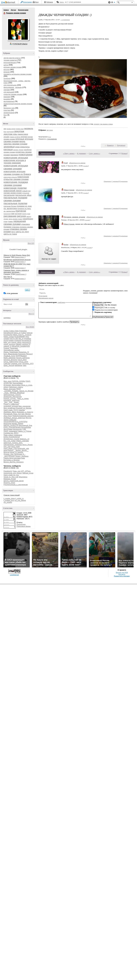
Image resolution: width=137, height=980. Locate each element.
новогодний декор (13, 191)
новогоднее (26, 155)
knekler (11, 341)
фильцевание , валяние (13, 87)
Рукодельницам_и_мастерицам (16, 485)
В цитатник (123, 181)
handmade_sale (23, 449)
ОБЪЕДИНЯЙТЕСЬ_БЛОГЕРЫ (15, 422)
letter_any (7, 342)
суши (5, 222)
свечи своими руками (15, 219)
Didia (17, 331)
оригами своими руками (13, 193)
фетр (13, 232)
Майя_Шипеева (10, 358)
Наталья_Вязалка (10, 360)
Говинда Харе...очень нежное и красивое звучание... (16, 271)
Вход (37, 2)
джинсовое (23, 134)
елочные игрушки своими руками (18, 140)
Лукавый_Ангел (10, 356)
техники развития (10, 60)
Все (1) (31, 314)
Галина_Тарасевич (11, 348)
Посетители (21, 524)
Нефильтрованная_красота (23, 416)
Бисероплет (18, 429)
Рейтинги (50, 2)
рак (13, 214)
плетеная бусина (10, 206)
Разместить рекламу (122, 576)
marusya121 (26, 342)
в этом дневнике (12, 293)
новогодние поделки (15, 188)
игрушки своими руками (13, 67)
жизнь (22, 141)
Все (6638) (30, 327)
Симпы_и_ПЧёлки (24, 431)
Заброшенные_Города (12, 395)
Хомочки (22, 410)
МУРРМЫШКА (21, 356)
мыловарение (9, 101)
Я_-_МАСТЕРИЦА (14, 455)
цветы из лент (22, 232)
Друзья (13, 10)
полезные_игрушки (11, 406)
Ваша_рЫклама (10, 389)
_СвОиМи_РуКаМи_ (11, 391)
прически (21, 211)
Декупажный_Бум (25, 425)
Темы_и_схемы (23, 399)
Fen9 (66, 163)
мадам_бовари (17, 424)
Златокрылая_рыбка (11, 350)
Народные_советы (16, 387)
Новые (124, 153)
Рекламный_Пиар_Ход (12, 414)
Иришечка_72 (24, 352)
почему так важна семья (103, 124)
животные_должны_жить (13, 443)
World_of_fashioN (17, 452)
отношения (26, 193)
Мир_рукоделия (25, 406)
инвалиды (25, 147)
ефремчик (18, 366)
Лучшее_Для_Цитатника (13, 454)
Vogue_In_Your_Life (11, 477)
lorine (66, 245)
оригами (7, 90)
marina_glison (16, 342)
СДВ (24, 429)
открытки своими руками (13, 94)
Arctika (6, 331)
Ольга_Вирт (22, 360)
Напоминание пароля (46, 298)
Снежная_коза (16, 364)
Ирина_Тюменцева (11, 352)
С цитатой (115, 181)
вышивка (7, 99)
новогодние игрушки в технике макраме (15, 162)
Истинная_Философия (12, 385)
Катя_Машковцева (11, 354)
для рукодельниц (10, 85)
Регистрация (27, 2)
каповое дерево (18, 150)
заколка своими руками (15, 144)
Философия (8, 429)
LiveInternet (9, 3)
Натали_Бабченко (23, 358)
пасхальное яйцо (23, 195)
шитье (6, 65)
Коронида (22, 354)
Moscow (7, 452)
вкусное (7, 70)
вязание (7, 72)
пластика (7, 110)
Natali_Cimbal (9, 337)
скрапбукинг (28, 219)
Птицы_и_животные (11, 404)
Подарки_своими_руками (74, 217)
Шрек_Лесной (9, 366)
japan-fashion (8, 450)
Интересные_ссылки (11, 439)
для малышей (9, 92)
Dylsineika (23, 331)
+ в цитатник (65, 20)
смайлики (61, 302)
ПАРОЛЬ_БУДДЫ (18, 381)
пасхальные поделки (15, 203)
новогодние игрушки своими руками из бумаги (17, 173)
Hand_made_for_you (11, 475)
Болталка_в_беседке (12, 460)
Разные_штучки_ (10, 399)
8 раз (50, 137)
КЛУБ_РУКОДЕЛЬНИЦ (12, 427)
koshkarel (18, 341)
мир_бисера (26, 414)
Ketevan (29, 333)
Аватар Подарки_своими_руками (18, 29)
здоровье (9, 147)
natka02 (19, 344)
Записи (6, 10)
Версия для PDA (122, 572)
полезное (7, 79)
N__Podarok (27, 335)
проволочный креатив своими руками (18, 104)
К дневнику (82, 153)
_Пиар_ (6, 393)
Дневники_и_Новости (25, 412)
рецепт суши (26, 214)
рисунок (21, 216)
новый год (26, 191)
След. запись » (95, 153)
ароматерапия (9, 113)
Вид (113, 3)
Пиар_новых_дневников (13, 435)
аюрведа (29, 129)
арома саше (20, 129)
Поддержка (109, 2)
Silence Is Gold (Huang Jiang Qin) (17, 255)
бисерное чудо (9, 108)
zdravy (6, 387)
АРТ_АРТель (26, 471)
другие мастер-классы (12, 58)
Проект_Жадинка (22, 456)
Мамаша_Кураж (10, 479)
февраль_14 (25, 439)
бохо (5, 132)
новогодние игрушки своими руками (16, 167)
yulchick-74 (26, 344)
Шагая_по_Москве (26, 391)
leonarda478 (26, 341)
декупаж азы (10, 134)
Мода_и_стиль (27, 385)
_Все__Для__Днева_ (12, 402)
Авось (62, 2)
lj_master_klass (9, 499)
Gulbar (24, 333)
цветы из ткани (10, 234)
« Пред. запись (69, 153)
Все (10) (31, 243)
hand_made (15, 447)
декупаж (19, 131)
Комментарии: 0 (20, 257)
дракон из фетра (15, 137)
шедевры (7, 318)
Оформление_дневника (13, 445)
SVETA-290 (14, 339)
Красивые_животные (12, 401)
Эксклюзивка (18, 383)
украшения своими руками (15, 223)
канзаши (8, 150)
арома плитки (11, 129)
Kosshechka (8, 335)
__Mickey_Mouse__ (21, 450)
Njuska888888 (20, 337)
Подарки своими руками (5, 13)
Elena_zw (17, 333)
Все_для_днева (10, 441)
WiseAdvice (23, 477)
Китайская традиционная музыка (17, 260)
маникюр (14, 155)
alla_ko (21, 339)
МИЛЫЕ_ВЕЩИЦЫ (17, 393)
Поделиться (121, 145)
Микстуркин (69, 190)
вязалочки (7, 424)
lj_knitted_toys (9, 500)
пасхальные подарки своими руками (15, 199)
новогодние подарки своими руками (16, 184)
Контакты (122, 574)
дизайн (6, 137)
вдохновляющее (10, 63)
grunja (6, 341)
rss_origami (8, 502)
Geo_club (7, 447)
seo (5, 129)
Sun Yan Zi (8, 277)
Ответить (107, 181)
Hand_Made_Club (10, 449)
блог (5, 115)
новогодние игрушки (16, 158)
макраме (7, 97)
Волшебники (26, 427)
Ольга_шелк (23, 362)
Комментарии (23, 10)
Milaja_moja (17, 335)
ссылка (86, 166)
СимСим (7, 364)
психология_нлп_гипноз (13, 473)
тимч (25, 366)
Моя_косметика (10, 408)
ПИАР (18, 389)
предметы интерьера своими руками (18, 74)
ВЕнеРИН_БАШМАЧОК (21, 346)
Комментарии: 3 (21, 274)
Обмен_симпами (22, 441)
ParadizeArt (8, 471)
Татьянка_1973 (28, 364)
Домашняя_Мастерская (13, 397)
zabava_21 (8, 346)
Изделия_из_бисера (24, 408)
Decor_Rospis (27, 445)
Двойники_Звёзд (10, 412)
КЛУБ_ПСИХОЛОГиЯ (12, 437)
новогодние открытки (10, 177)
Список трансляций (12, 495)
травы (10, 221)
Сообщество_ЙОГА (11, 433)
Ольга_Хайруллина (11, 362)
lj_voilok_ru (19, 499)
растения (18, 214)
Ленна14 (29, 354)
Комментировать (47, 153)
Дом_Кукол (8, 416)
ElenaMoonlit (8, 333)
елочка (24, 137)
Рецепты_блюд (9, 483)
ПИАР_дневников (10, 431)
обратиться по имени (77, 163)
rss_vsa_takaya (20, 500)
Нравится (110, 145)
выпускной (10, 132)
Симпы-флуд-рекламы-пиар (14, 458)
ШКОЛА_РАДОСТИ (11, 425)
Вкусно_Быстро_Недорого (14, 462)
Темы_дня (17, 471)
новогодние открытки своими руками (16, 178)
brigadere (28, 339)
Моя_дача (7, 381)
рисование (10, 216)
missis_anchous (9, 344)
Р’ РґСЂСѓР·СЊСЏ (20, 44)
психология (7, 214)
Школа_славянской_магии (14, 481)
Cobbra (12, 331)
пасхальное (9, 195)
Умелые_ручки (28, 473)
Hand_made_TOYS (11, 410)
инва (17, 147)
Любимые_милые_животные (14, 418)
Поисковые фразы (24, 526)
